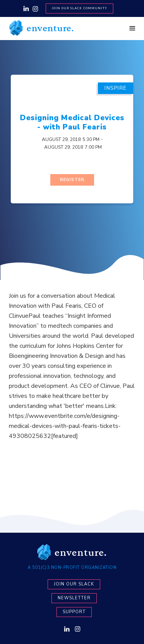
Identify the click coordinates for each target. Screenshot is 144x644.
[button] (132, 29)
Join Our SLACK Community (79, 8)
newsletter (74, 598)
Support (74, 612)
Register (72, 180)
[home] (40, 28)
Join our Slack (74, 584)
